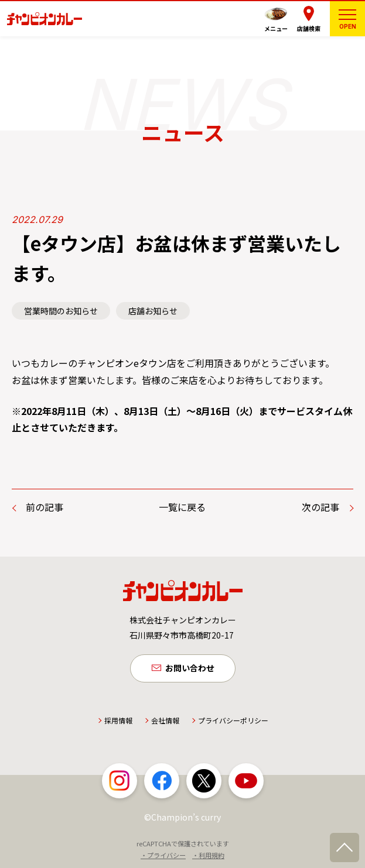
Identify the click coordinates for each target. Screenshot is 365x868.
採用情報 (118, 720)
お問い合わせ (190, 668)
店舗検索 (309, 28)
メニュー (276, 28)
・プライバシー (163, 855)
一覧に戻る (182, 507)
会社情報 (165, 720)
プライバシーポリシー (233, 720)
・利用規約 (208, 855)
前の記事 (45, 507)
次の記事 (320, 507)
